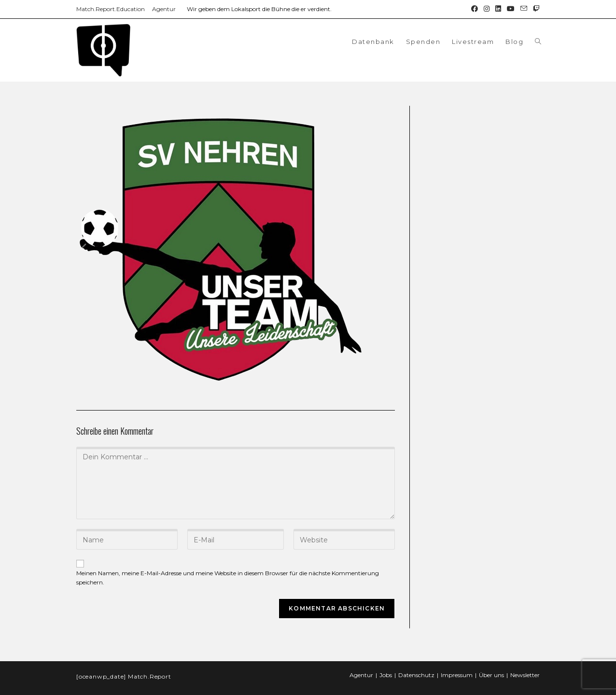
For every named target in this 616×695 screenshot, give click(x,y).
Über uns (491, 666)
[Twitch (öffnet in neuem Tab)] (535, 9)
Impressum (457, 666)
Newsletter (525, 666)
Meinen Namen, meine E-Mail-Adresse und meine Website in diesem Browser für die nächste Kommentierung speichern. (228, 578)
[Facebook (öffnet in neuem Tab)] (475, 9)
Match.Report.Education (111, 9)
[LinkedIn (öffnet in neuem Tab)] (498, 9)
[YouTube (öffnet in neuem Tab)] (511, 9)
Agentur (164, 9)
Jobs (386, 666)
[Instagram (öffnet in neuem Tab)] (487, 9)
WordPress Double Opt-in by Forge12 (52, 690)
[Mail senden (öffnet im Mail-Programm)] (524, 9)
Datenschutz (416, 666)
